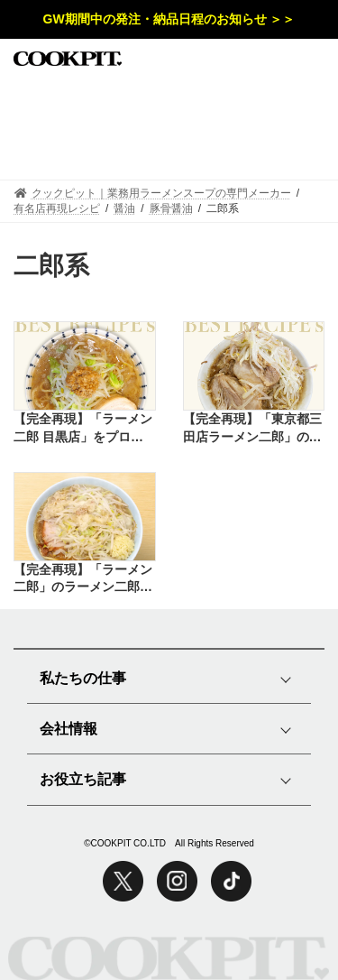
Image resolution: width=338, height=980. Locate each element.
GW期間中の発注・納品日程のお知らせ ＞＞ (169, 19)
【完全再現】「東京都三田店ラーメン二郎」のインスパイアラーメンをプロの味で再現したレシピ (252, 429)
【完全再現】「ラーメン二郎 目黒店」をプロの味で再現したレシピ (83, 429)
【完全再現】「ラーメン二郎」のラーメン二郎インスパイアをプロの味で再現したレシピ (83, 579)
